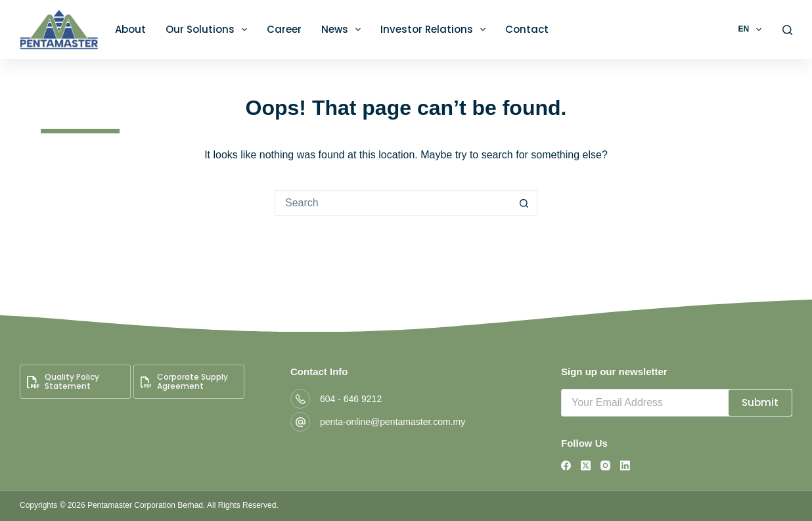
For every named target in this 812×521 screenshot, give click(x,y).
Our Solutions (209, 30)
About (130, 29)
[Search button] (524, 203)
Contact (527, 29)
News (344, 30)
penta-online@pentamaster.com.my (393, 422)
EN (752, 30)
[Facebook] (566, 465)
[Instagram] (605, 465)
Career (284, 29)
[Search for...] (393, 203)
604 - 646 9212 (351, 399)
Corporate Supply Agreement (184, 381)
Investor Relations (436, 30)
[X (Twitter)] (586, 465)
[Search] (787, 30)
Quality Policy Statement (63, 381)
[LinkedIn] (625, 465)
